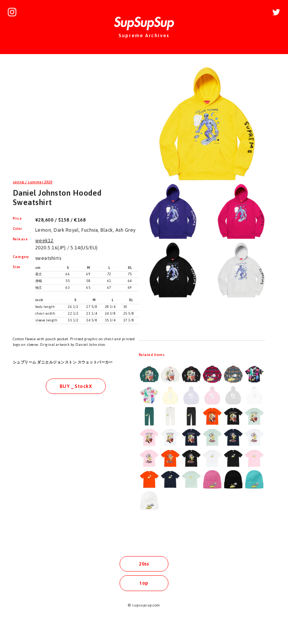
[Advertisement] (76, 118)
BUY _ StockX (76, 386)
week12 (44, 241)
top (144, 583)
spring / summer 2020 (33, 182)
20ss (144, 564)
